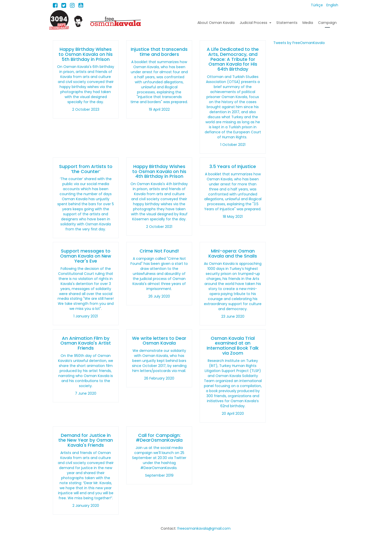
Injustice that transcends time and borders (159, 52)
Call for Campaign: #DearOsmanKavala (159, 438)
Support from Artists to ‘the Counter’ (86, 169)
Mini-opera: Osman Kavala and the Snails (233, 253)
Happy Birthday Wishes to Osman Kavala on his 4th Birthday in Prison (159, 171)
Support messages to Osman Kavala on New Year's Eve (86, 256)
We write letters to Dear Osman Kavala (159, 341)
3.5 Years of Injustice (233, 166)
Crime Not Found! (159, 251)
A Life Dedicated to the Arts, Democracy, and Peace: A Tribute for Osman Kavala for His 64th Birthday (233, 59)
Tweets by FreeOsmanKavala (299, 43)
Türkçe (317, 5)
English (332, 5)
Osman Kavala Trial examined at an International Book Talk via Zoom (233, 346)
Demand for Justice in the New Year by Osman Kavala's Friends (86, 440)
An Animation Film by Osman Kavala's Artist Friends (86, 343)
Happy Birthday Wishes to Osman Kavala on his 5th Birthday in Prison (86, 54)
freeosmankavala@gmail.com (204, 528)
